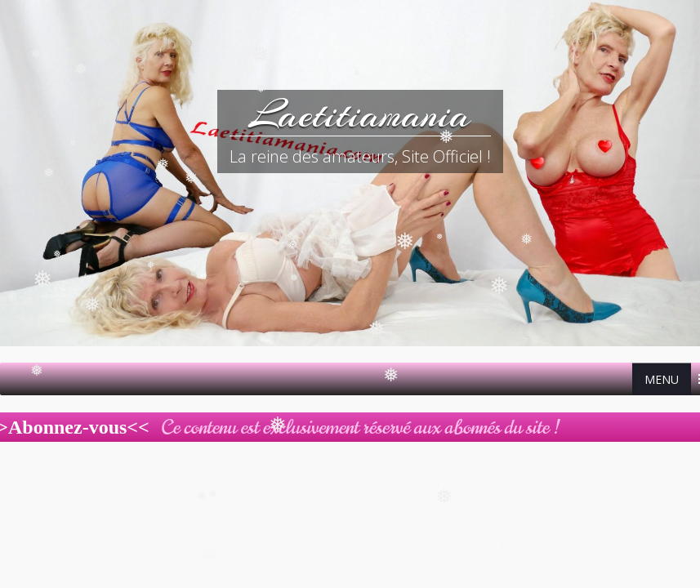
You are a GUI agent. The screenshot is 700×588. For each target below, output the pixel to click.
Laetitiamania (360, 114)
